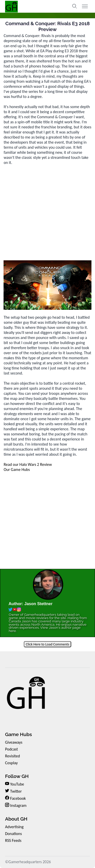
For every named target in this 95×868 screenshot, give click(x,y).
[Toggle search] (75, 6)
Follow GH (17, 776)
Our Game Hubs (17, 470)
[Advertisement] (48, 213)
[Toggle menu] (85, 6)
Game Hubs (18, 734)
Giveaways (14, 742)
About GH (16, 819)
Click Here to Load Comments (48, 644)
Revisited (13, 756)
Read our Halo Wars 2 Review (28, 464)
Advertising (14, 827)
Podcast (12, 749)
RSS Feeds (13, 840)
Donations (13, 834)
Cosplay (11, 763)
